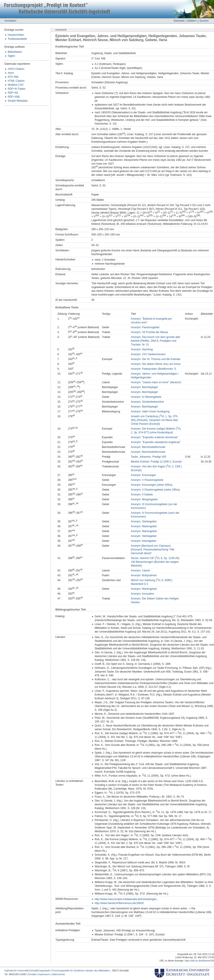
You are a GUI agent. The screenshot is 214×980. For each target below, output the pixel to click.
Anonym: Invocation (142, 594)
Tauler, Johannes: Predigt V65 (148, 457)
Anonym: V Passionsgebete (147, 480)
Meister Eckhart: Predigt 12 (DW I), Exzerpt (156, 462)
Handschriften (16, 35)
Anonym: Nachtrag (142, 349)
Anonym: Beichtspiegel (144, 387)
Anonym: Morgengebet (144, 499)
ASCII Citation (16, 69)
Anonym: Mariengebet (144, 526)
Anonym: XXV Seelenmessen (148, 354)
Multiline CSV (16, 85)
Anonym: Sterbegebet (144, 521)
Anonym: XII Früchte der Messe (149, 332)
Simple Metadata (18, 101)
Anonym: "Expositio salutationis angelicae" (156, 442)
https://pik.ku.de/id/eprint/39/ (199, 961)
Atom (11, 73)
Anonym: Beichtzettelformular (148, 447)
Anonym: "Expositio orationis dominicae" (155, 437)
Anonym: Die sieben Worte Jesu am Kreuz (156, 364)
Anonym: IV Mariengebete (146, 397)
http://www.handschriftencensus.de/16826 (119, 903)
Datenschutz (58, 974)
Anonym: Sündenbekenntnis (147, 402)
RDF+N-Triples (17, 89)
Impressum (44, 974)
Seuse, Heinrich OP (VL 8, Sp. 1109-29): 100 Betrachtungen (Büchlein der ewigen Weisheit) (155, 562)
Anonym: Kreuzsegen (144, 475)
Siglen (11, 56)
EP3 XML (13, 77)
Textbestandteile (17, 39)
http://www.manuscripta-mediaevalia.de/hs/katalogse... (127, 899)
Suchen (204, 21)
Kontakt (32, 974)
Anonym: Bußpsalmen (144, 575)
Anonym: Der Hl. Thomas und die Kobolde (156, 359)
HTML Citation (16, 81)
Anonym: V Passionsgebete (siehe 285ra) (155, 490)
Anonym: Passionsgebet (145, 327)
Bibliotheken (15, 52)
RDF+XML (14, 97)
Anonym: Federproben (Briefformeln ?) (153, 369)
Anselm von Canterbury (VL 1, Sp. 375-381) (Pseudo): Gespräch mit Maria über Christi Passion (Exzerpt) (155, 420)
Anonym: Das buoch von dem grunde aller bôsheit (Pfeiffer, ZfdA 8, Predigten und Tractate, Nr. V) (156, 341)
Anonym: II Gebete (142, 495)
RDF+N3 (13, 93)
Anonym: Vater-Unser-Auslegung (150, 411)
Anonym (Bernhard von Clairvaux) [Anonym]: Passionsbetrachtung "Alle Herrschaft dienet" (153, 550)
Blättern (192, 21)
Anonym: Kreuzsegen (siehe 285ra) (152, 485)
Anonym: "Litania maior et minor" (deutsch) (156, 382)
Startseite (179, 21)
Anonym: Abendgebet (144, 541)
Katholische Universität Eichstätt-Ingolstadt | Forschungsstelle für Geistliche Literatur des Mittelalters (57, 971)
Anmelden (10, 21)
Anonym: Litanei (140, 571)
